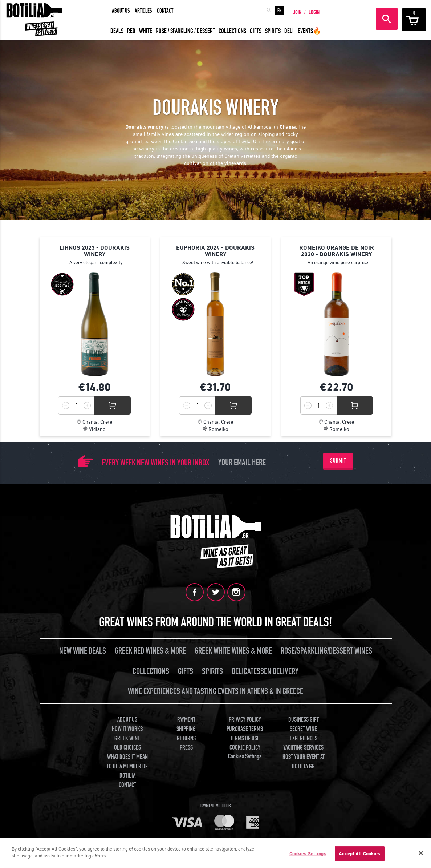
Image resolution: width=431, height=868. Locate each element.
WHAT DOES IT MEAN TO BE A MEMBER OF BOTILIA (127, 765)
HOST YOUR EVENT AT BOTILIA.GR (304, 760)
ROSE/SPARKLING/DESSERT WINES (326, 649)
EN (279, 11)
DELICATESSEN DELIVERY (265, 670)
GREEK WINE (127, 737)
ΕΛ (269, 11)
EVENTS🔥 (309, 31)
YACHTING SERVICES (303, 746)
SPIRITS (273, 31)
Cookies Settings (245, 755)
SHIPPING (186, 728)
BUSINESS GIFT (304, 718)
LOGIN (314, 12)
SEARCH (387, 19)
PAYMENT (186, 718)
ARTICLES (143, 11)
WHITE (146, 31)
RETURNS (186, 737)
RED (131, 31)
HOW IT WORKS (127, 728)
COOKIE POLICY (245, 746)
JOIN (297, 12)
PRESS (186, 746)
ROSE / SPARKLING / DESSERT (185, 31)
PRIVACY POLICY (245, 718)
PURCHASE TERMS (245, 728)
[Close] (421, 853)
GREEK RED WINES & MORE (150, 649)
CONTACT (165, 11)
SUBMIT (338, 461)
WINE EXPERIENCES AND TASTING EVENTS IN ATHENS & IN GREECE (215, 690)
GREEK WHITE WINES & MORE (233, 649)
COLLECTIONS (232, 31)
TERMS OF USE (245, 737)
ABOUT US (121, 11)
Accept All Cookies (359, 854)
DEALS (117, 31)
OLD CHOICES (127, 746)
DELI (289, 31)
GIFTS (256, 31)
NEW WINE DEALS (83, 649)
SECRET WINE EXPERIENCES (304, 732)
